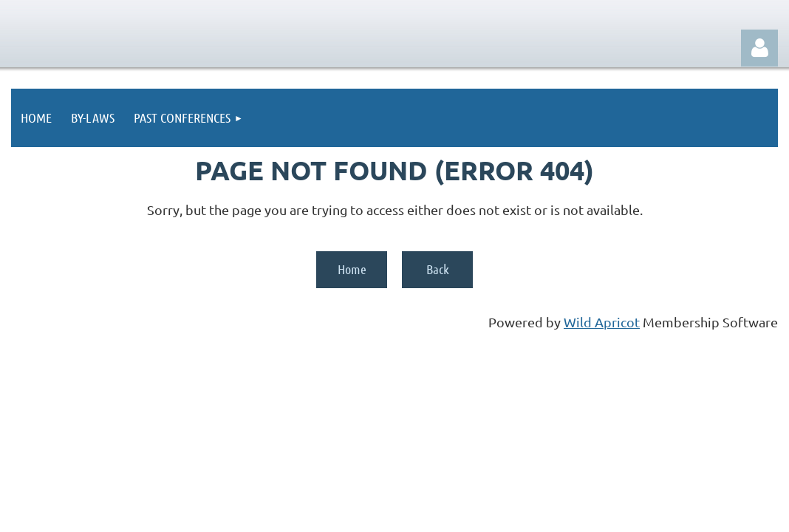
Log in (759, 48)
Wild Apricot (602, 322)
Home (352, 269)
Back (438, 269)
